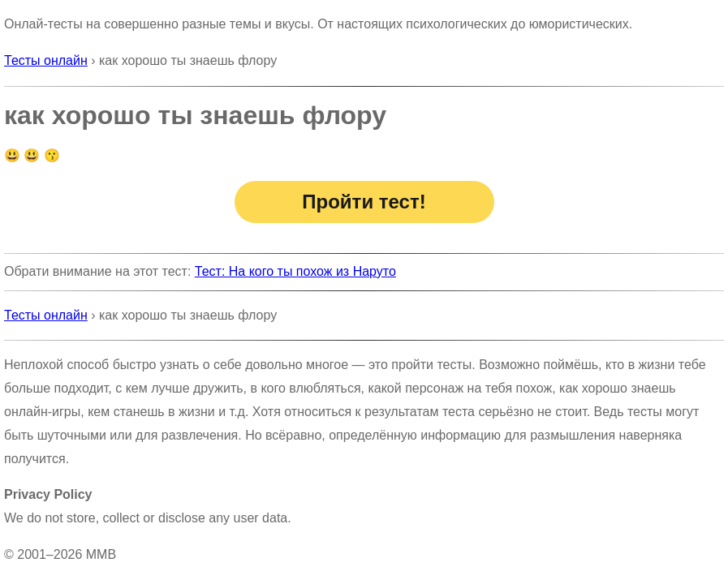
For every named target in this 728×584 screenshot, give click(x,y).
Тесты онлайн (46, 60)
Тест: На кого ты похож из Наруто (295, 271)
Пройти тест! (364, 202)
